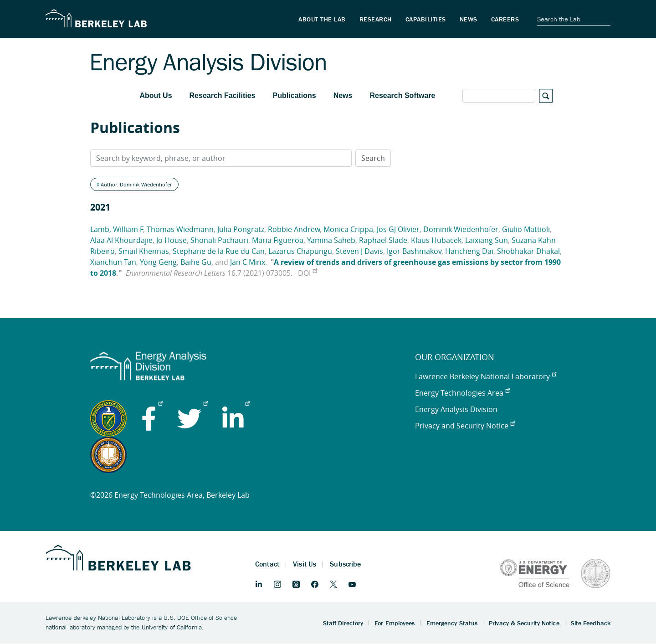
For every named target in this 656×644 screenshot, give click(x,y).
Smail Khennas (144, 251)
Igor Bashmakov (414, 251)
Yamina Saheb (331, 240)
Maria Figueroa (278, 240)
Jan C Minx (248, 262)
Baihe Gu (196, 262)
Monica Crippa (348, 229)
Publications (295, 95)
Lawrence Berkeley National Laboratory (486, 376)
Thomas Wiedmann (180, 229)
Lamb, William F (117, 229)
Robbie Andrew (294, 229)
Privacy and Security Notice (465, 426)
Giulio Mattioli (526, 229)
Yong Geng (158, 262)
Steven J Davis (359, 251)
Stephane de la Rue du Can (219, 251)
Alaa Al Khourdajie (121, 240)
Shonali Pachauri (219, 240)
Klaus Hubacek (436, 240)
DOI (307, 273)
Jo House (172, 240)
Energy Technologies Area (462, 393)
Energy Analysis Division (456, 409)
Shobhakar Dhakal (528, 251)
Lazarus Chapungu (300, 251)
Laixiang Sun (487, 240)
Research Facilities (223, 95)
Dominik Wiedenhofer (461, 229)
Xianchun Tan (113, 262)
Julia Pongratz (241, 229)
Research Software (402, 95)
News (343, 95)
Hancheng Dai (469, 251)
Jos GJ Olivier (398, 229)
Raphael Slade (383, 240)
